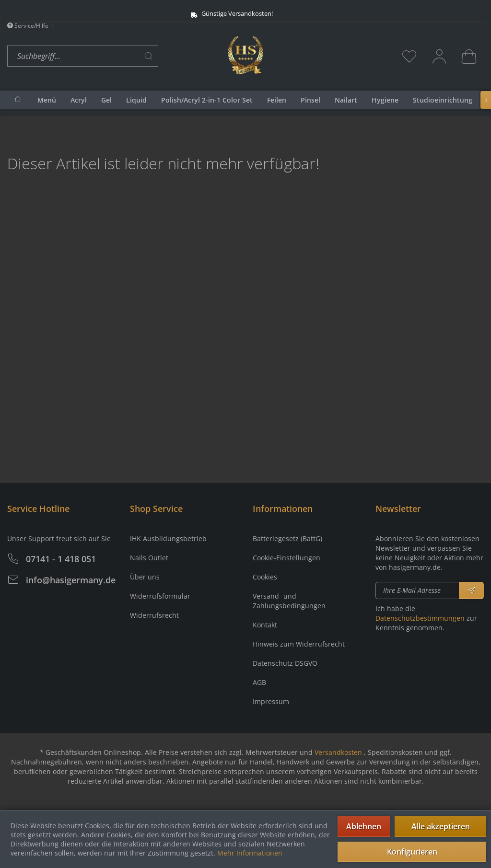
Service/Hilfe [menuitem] (29, 26)
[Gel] (106, 100)
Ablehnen (364, 826)
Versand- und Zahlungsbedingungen (289, 601)
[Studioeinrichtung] (443, 100)
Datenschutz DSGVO (285, 663)
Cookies (265, 577)
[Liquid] (136, 100)
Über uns (145, 577)
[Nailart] (346, 100)
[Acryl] (79, 100)
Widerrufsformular (160, 596)
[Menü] (47, 100)
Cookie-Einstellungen (286, 558)
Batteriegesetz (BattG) (287, 538)
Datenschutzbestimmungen (420, 618)
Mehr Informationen (250, 853)
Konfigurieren (412, 852)
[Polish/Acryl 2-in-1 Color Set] (207, 100)
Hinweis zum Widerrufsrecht (299, 644)
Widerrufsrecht (154, 615)
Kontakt (265, 625)
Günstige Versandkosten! (231, 14)
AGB (259, 682)
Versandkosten (338, 752)
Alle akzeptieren (441, 826)
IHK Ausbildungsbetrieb (168, 538)
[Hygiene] (385, 100)
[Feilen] (277, 100)
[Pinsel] (310, 100)
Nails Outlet (149, 558)
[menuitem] (115, 56)
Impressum (271, 701)
